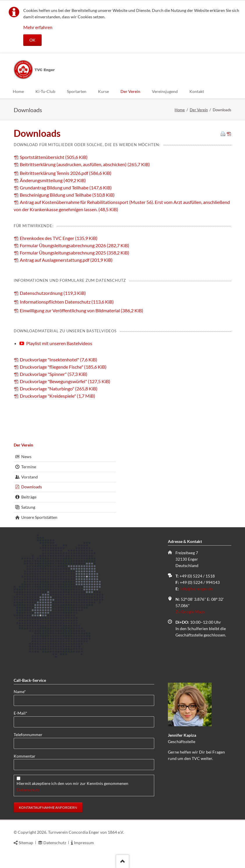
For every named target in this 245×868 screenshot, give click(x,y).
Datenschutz (28, 790)
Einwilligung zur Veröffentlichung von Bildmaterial (81, 310)
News (26, 457)
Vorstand (30, 477)
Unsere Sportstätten (39, 517)
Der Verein (130, 91)
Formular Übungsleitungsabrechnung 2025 (74, 253)
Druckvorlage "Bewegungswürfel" (65, 381)
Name (23, 691)
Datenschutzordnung (53, 293)
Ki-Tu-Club (45, 91)
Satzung (28, 507)
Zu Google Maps (190, 612)
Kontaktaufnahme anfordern (48, 807)
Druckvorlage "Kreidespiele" (57, 396)
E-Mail (23, 713)
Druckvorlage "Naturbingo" (59, 389)
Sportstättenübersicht (54, 157)
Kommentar (25, 756)
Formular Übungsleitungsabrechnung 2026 (74, 245)
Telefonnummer (28, 735)
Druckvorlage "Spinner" (54, 374)
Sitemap (26, 843)
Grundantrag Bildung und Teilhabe (66, 188)
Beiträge (29, 497)
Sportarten (77, 91)
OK (32, 40)
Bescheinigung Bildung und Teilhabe (67, 195)
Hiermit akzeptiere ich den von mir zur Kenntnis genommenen (73, 787)
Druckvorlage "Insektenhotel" (58, 359)
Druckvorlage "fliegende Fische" (63, 367)
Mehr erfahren (38, 27)
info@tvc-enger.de (196, 589)
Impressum (84, 843)
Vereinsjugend (165, 91)
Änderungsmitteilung (53, 180)
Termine (29, 467)
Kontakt (197, 91)
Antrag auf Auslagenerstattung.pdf (66, 260)
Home (18, 91)
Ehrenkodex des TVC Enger (59, 238)
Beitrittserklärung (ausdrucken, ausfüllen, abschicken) (85, 164)
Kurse (103, 91)
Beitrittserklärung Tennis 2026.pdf (66, 173)
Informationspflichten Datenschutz (67, 302)
